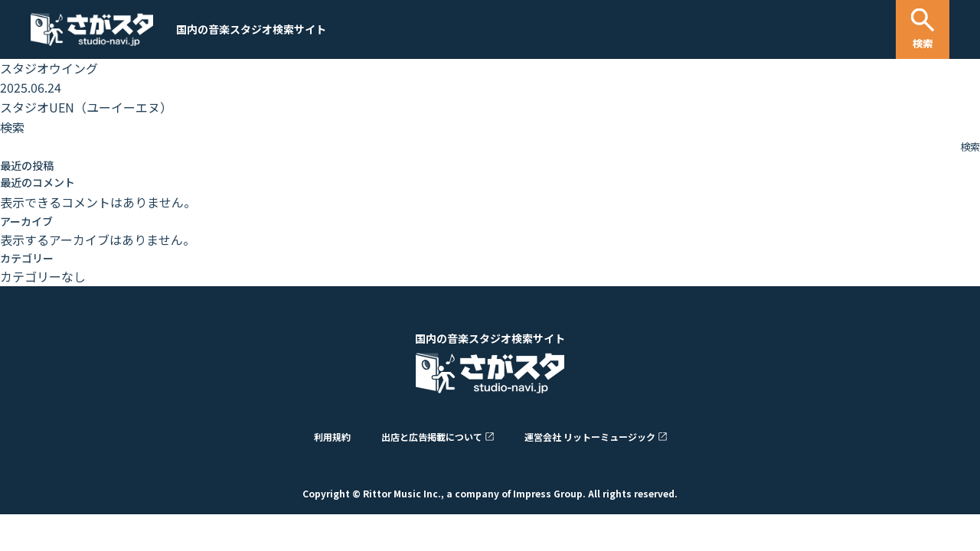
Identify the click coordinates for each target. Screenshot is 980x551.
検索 (12, 127)
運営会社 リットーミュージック (590, 437)
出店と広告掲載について (432, 437)
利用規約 (332, 437)
